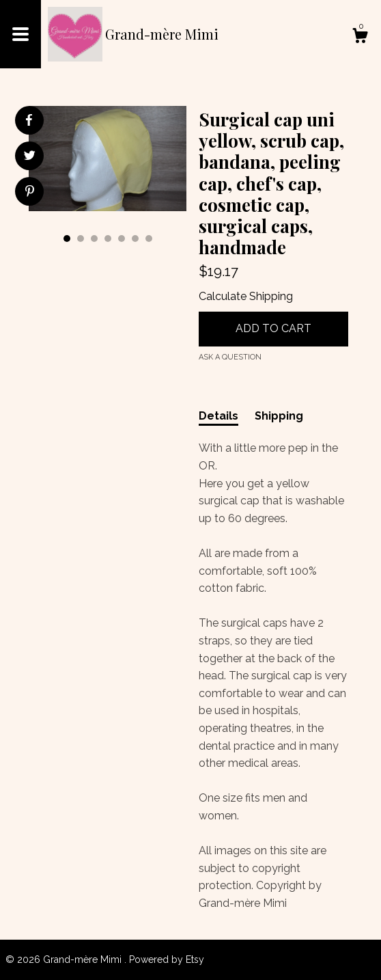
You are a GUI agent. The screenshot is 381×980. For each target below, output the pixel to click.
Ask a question (230, 357)
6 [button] (135, 239)
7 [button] (149, 239)
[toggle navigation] (20, 34)
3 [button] (94, 239)
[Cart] (360, 38)
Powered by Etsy (167, 959)
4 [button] (108, 239)
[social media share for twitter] (30, 157)
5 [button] (122, 239)
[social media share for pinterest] (30, 193)
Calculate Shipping (246, 296)
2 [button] (81, 239)
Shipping (279, 416)
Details (218, 416)
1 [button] (67, 239)
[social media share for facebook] (29, 120)
